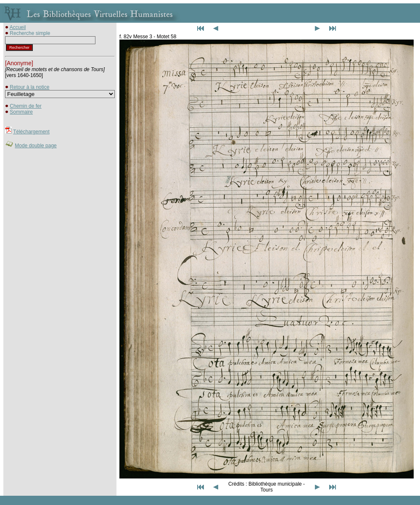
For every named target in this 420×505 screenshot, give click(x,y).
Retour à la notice (29, 87)
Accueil (18, 27)
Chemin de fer (25, 106)
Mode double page (36, 146)
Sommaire (21, 112)
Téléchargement (31, 132)
